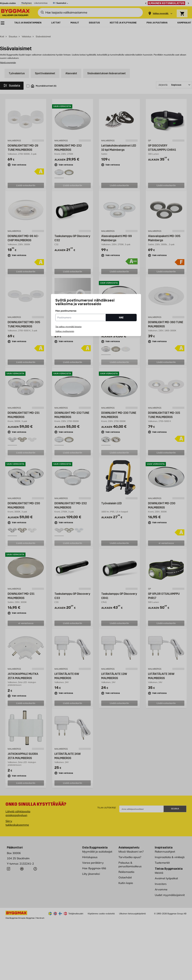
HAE (121, 318)
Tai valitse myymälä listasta (68, 327)
